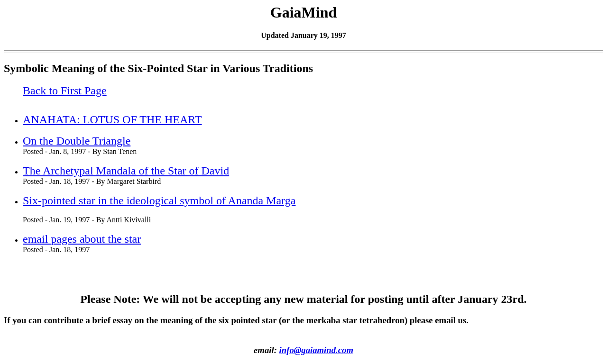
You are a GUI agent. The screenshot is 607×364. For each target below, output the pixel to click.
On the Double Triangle (77, 141)
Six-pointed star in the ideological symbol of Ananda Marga (159, 200)
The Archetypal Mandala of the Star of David (126, 171)
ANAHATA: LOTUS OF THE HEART (112, 119)
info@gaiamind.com (316, 350)
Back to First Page (65, 91)
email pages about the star (82, 239)
